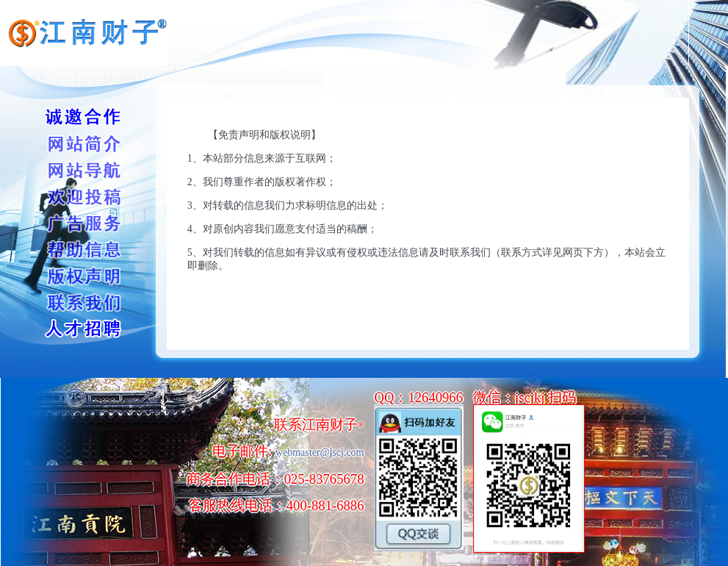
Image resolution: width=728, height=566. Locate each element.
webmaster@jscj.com (320, 452)
